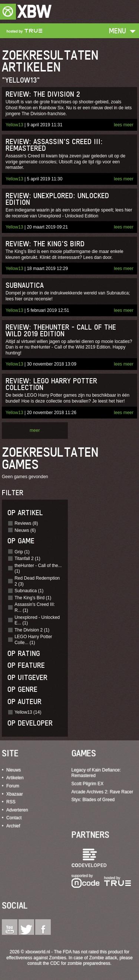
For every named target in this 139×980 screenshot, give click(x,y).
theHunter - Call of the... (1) (38, 569)
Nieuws (14, 770)
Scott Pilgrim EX (88, 784)
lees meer (124, 125)
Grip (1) (22, 552)
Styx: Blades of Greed (93, 800)
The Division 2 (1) (32, 630)
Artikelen (15, 778)
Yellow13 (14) (28, 712)
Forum (13, 786)
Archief (13, 826)
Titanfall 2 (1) (27, 559)
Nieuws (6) (25, 530)
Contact (14, 818)
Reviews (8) (26, 523)
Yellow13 (14, 125)
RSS (11, 802)
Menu (118, 31)
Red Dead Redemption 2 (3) (37, 581)
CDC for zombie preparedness (80, 963)
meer (35, 430)
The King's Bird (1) (33, 598)
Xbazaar (15, 794)
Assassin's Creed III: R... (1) (35, 607)
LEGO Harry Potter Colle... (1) (33, 640)
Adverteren (17, 810)
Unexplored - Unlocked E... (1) (37, 620)
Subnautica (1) (29, 591)
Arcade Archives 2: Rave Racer (102, 792)
